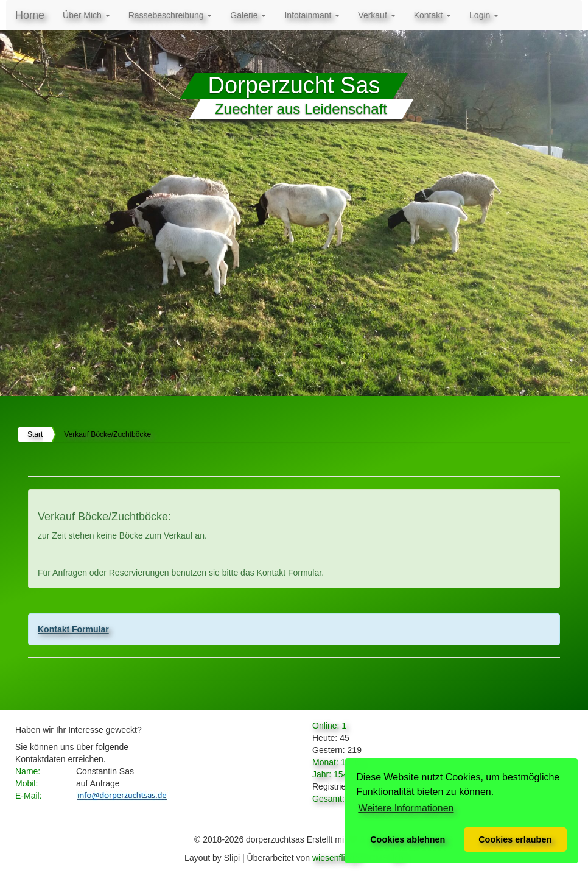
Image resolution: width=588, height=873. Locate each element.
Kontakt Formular (73, 629)
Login (484, 15)
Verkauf (376, 15)
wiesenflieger (337, 858)
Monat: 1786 (336, 762)
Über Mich (86, 15)
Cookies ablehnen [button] (408, 839)
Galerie (248, 15)
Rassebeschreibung (170, 15)
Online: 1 (329, 726)
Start (35, 434)
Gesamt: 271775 (344, 799)
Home (30, 15)
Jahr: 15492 (335, 774)
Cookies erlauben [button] (515, 839)
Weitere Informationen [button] (406, 808)
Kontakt (432, 15)
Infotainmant (312, 15)
